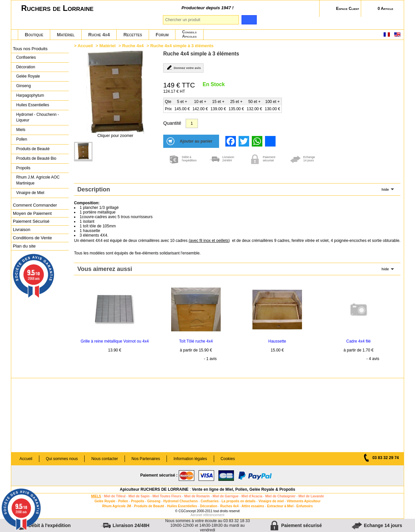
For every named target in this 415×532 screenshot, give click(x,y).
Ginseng (23, 86)
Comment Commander (35, 205)
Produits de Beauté (33, 149)
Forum (162, 35)
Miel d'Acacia (252, 496)
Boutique (34, 35)
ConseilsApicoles (189, 34)
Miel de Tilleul (114, 496)
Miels (21, 130)
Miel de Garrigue (226, 496)
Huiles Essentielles (33, 105)
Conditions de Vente (32, 238)
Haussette (277, 341)
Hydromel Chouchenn (180, 501)
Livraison (22, 230)
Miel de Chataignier (281, 496)
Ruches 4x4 (229, 506)
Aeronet (196, 515)
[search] (249, 20)
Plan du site (24, 246)
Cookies (228, 459)
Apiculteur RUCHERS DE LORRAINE (154, 489)
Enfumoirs (304, 506)
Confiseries (26, 57)
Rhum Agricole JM (116, 506)
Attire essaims (253, 506)
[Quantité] (192, 123)
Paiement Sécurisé (31, 221)
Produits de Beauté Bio (36, 158)
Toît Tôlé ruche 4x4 (196, 341)
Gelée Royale (28, 76)
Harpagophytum (30, 95)
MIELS (96, 496)
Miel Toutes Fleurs (167, 496)
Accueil (85, 46)
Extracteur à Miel (280, 506)
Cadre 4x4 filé (358, 341)
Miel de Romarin (197, 496)
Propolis (23, 168)
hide (385, 189)
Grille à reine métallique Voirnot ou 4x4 (115, 341)
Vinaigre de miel (271, 501)
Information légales (190, 459)
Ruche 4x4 (99, 35)
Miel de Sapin (139, 496)
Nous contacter (105, 459)
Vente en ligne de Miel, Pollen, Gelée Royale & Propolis (244, 489)
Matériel (66, 35)
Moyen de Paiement (32, 213)
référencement (214, 515)
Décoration (26, 67)
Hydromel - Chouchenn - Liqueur (38, 117)
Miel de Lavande (311, 496)
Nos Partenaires (146, 459)
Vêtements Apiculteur (304, 501)
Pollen (22, 139)
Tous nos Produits (30, 49)
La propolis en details (239, 501)
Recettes (133, 35)
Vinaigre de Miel (30, 193)
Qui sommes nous (62, 459)
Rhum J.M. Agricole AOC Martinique (38, 180)
